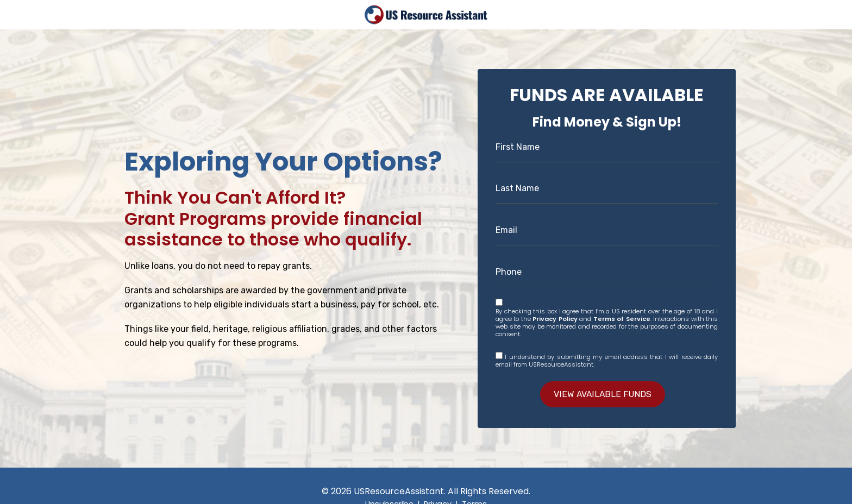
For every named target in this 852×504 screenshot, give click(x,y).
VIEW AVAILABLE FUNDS (603, 394)
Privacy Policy (555, 318)
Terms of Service (622, 318)
